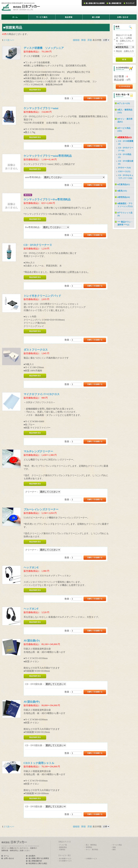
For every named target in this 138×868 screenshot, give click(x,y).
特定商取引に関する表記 (38, 863)
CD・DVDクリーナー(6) (126, 149)
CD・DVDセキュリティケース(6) (126, 177)
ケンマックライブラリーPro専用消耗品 (47, 199)
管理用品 (89, 847)
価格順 (76, 40)
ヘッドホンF (31, 609)
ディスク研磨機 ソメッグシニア (44, 48)
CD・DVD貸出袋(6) (126, 162)
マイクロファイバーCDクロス (42, 394)
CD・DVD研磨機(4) (126, 142)
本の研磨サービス (65, 859)
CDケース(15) (124, 171)
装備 (114, 847)
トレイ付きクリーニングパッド (42, 296)
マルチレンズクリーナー (38, 451)
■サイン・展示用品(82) (125, 120)
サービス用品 (117, 845)
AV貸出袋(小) (32, 641)
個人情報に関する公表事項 (39, 858)
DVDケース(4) (124, 168)
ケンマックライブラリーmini (41, 108)
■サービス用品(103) (124, 129)
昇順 (90, 40)
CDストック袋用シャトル (39, 763)
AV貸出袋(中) (32, 702)
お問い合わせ (9, 858)
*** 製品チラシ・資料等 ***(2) (125, 223)
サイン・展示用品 (92, 850)
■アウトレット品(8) (125, 214)
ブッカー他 (63, 845)
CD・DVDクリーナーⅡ (38, 245)
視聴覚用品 (63, 847)
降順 (84, 40)
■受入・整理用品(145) (125, 111)
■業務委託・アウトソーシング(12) (125, 205)
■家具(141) (122, 191)
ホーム (6, 856)
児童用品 (62, 850)
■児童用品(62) (124, 184)
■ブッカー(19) (124, 103)
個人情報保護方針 (35, 861)
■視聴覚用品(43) (125, 137)
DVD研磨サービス (65, 861)
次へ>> (11, 40)
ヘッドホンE (31, 567)
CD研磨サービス (91, 859)
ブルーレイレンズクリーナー (41, 509)
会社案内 (32, 856)
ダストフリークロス (36, 350)
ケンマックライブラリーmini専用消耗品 (48, 156)
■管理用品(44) (124, 197)
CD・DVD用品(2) (125, 156)
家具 (114, 850)
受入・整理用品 (91, 845)
